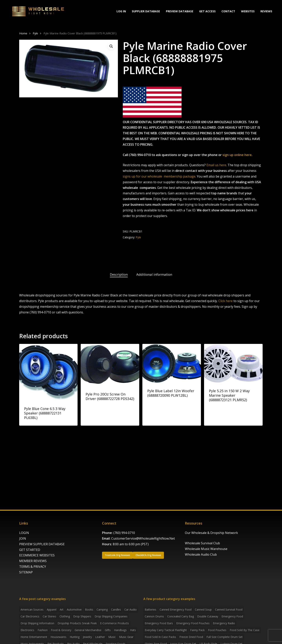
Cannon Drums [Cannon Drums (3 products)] (154, 616)
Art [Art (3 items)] (62, 609)
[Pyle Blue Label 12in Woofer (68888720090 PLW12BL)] (172, 363)
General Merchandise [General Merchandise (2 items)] (88, 630)
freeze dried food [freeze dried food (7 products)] (191, 637)
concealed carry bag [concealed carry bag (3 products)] (181, 616)
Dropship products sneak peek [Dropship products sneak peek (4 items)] (77, 623)
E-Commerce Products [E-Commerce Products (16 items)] (114, 623)
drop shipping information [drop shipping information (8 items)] (37, 623)
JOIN (23, 538)
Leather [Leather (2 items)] (100, 637)
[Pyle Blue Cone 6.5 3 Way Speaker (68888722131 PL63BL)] (48, 372)
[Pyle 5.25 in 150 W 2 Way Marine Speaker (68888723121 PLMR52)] (233, 363)
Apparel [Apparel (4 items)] (52, 609)
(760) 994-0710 (124, 533)
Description (119, 274)
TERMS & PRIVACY (33, 567)
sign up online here (237, 155)
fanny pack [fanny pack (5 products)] (197, 630)
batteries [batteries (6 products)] (150, 609)
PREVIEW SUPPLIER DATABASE (42, 544)
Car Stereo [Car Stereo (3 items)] (49, 616)
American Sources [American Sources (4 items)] (32, 609)
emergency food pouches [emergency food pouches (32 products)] (193, 623)
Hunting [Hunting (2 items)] (75, 637)
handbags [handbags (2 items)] (120, 630)
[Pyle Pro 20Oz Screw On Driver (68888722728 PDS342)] (110, 365)
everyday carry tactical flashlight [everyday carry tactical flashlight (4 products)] (166, 630)
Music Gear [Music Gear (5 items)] (126, 637)
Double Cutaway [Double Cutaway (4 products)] (208, 616)
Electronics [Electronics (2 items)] (27, 630)
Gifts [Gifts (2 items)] (108, 630)
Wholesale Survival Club (202, 543)
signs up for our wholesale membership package (159, 176)
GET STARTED (30, 550)
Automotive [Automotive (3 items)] (74, 609)
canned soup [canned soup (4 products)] (203, 609)
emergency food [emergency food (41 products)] (232, 616)
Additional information (154, 274)
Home (23, 33)
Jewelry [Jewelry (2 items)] (87, 637)
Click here (226, 301)
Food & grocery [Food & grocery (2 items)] (61, 630)
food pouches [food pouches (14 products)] (217, 630)
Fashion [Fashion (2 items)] (43, 630)
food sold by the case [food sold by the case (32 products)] (245, 630)
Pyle (35, 33)
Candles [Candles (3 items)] (116, 609)
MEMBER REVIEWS (33, 561)
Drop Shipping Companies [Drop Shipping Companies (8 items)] (111, 616)
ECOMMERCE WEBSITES (37, 555)
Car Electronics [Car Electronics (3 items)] (30, 616)
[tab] (119, 275)
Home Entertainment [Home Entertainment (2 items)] (34, 637)
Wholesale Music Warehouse (206, 549)
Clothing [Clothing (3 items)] (65, 616)
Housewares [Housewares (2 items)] (58, 637)
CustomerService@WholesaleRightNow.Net (143, 538)
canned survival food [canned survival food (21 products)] (229, 609)
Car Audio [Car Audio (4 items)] (131, 609)
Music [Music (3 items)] (112, 637)
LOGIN (24, 533)
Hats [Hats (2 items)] (133, 630)
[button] (111, 46)
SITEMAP (26, 572)
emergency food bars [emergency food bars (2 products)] (159, 623)
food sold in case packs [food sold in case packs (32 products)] (160, 637)
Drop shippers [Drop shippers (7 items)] (82, 616)
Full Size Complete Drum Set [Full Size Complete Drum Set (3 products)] (225, 637)
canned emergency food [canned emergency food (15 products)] (176, 609)
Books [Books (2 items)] (89, 609)
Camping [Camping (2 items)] (102, 609)
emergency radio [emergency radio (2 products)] (224, 623)
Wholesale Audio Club (201, 554)
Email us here (216, 165)
